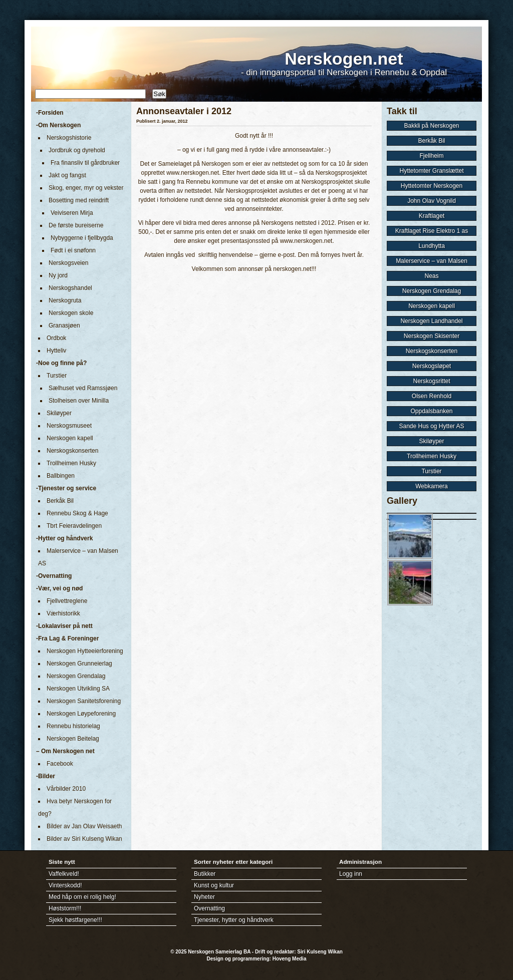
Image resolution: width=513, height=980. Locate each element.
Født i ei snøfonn (73, 250)
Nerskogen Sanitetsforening (84, 701)
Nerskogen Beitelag (73, 739)
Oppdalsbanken (431, 411)
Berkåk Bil (60, 501)
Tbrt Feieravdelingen (74, 526)
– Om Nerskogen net (65, 751)
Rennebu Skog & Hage (77, 513)
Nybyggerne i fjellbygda (82, 238)
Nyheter (204, 897)
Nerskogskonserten (72, 451)
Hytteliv (56, 351)
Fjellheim (431, 156)
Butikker (205, 874)
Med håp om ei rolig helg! (82, 897)
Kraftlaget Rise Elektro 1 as (432, 231)
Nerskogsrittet (431, 381)
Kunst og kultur (214, 885)
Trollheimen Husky (71, 463)
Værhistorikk (63, 613)
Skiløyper (59, 413)
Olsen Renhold (432, 396)
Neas (431, 276)
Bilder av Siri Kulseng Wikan (84, 839)
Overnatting (209, 908)
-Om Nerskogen (58, 125)
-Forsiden (50, 113)
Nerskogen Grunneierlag (79, 664)
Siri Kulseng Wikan (320, 952)
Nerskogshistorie (69, 138)
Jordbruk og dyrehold (77, 150)
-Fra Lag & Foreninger (67, 638)
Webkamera (431, 486)
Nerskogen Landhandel (431, 321)
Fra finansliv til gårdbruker (85, 163)
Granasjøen (64, 325)
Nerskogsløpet (432, 366)
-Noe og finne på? (61, 363)
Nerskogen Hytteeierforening (85, 651)
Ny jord (58, 275)
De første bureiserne (76, 225)
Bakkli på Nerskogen (431, 126)
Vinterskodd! (65, 885)
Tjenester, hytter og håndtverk (234, 920)
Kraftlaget (432, 216)
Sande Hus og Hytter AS (431, 426)
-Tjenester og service (66, 488)
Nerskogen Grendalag (76, 676)
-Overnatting (54, 576)
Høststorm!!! (65, 908)
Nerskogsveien (68, 263)
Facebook (60, 764)
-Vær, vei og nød (59, 588)
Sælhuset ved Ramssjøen (83, 388)
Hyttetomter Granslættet (431, 171)
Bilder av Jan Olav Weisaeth (84, 826)
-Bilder (46, 776)
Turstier (57, 376)
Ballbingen (61, 476)
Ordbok (56, 338)
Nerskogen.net (344, 59)
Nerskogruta (65, 300)
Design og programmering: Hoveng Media (257, 959)
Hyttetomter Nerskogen (432, 186)
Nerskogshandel (70, 288)
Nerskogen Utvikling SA (78, 689)
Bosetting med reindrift (79, 200)
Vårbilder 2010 (66, 789)
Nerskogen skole (71, 313)
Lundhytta (432, 246)
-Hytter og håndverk (64, 538)
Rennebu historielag (73, 726)
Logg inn (351, 874)
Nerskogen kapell (70, 438)
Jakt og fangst (67, 175)
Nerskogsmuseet (69, 426)
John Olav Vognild (432, 201)
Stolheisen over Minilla (79, 401)
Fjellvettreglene (67, 601)
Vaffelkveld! (64, 874)
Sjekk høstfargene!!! (75, 920)
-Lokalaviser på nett (64, 626)
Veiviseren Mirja (72, 213)
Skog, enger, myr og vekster (86, 188)
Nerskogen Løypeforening (81, 714)
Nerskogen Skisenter (432, 336)
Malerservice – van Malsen (432, 261)
